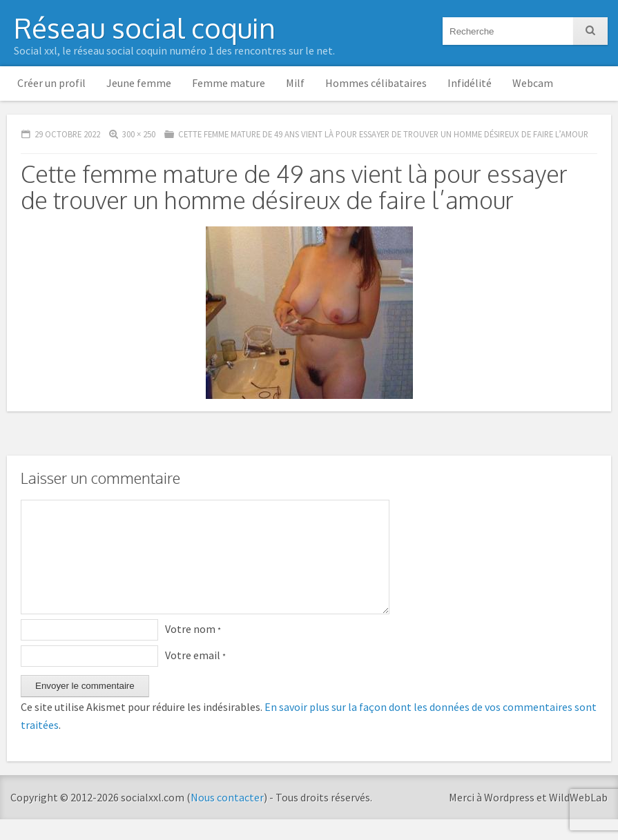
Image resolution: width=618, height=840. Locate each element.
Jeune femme (139, 83)
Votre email (195, 676)
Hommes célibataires (376, 83)
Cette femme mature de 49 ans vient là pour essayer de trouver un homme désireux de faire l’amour (383, 134)
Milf (295, 83)
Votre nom (193, 649)
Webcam (533, 83)
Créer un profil (51, 83)
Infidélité (470, 83)
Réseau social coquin (145, 28)
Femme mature (229, 83)
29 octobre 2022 (67, 134)
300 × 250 (139, 134)
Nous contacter (227, 818)
